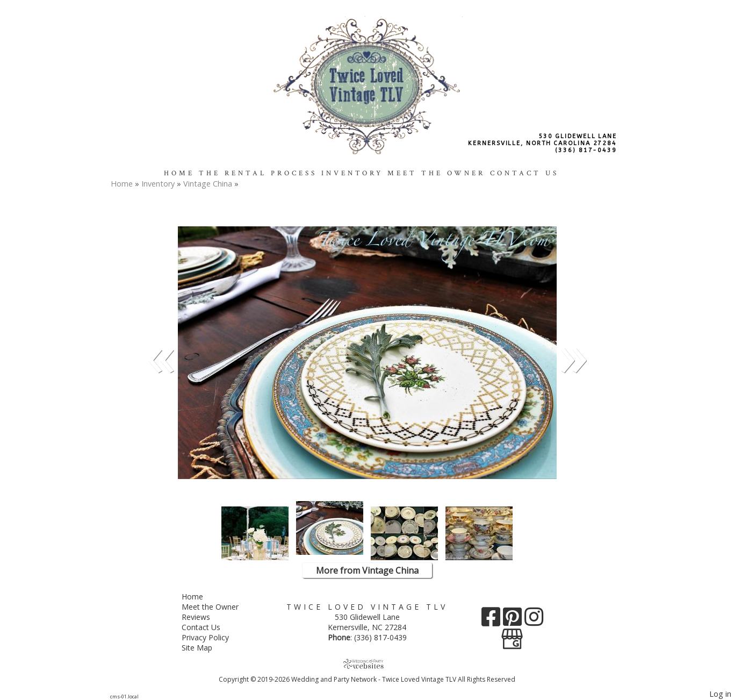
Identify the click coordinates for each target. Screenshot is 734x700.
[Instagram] (534, 621)
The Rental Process (258, 173)
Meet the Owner (436, 173)
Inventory (352, 173)
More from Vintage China (367, 570)
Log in (720, 694)
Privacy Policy (213, 637)
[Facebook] (492, 621)
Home (179, 173)
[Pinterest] (514, 621)
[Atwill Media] (367, 664)
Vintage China (209, 184)
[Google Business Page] (512, 635)
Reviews (204, 617)
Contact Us (524, 173)
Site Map (205, 648)
